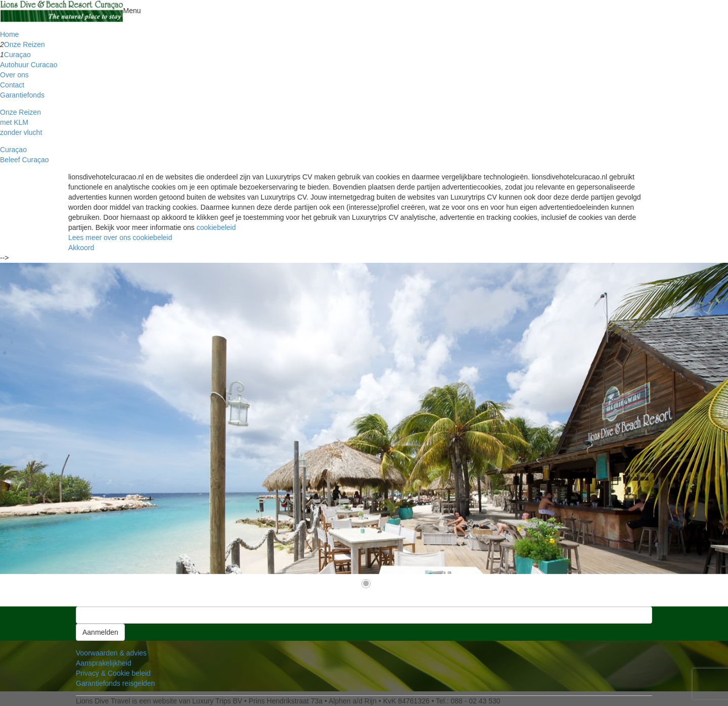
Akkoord (81, 248)
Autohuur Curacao (29, 65)
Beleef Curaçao (25, 160)
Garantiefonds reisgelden (115, 683)
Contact (12, 85)
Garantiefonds (22, 95)
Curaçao (17, 55)
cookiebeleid (216, 227)
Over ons (14, 75)
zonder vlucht (21, 132)
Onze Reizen (25, 44)
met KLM (14, 122)
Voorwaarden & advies (111, 653)
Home (9, 34)
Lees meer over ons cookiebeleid (120, 238)
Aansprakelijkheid (104, 663)
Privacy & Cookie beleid (113, 673)
